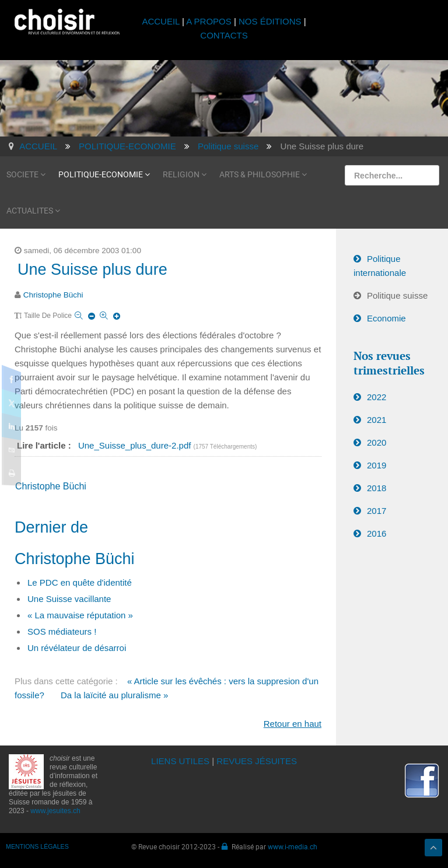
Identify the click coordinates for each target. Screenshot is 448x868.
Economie (386, 318)
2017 (377, 511)
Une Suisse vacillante (69, 599)
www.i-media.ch (293, 846)
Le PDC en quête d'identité (80, 582)
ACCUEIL (162, 21)
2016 (377, 533)
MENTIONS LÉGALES (37, 846)
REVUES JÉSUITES (257, 761)
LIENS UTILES (180, 761)
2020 (377, 442)
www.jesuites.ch (55, 811)
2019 (377, 465)
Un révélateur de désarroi (77, 648)
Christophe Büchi (53, 295)
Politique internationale (380, 266)
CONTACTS (224, 35)
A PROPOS (209, 21)
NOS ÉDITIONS (270, 21)
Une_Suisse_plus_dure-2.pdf (136, 445)
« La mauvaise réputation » (80, 615)
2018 (377, 488)
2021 (377, 420)
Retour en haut (293, 724)
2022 (377, 397)
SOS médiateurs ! (62, 631)
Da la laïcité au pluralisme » (114, 695)
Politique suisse (397, 295)
